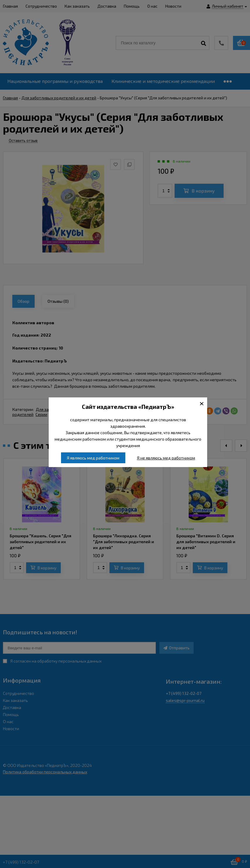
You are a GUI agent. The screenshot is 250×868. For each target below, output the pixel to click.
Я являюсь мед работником (93, 458)
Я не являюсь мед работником (166, 458)
